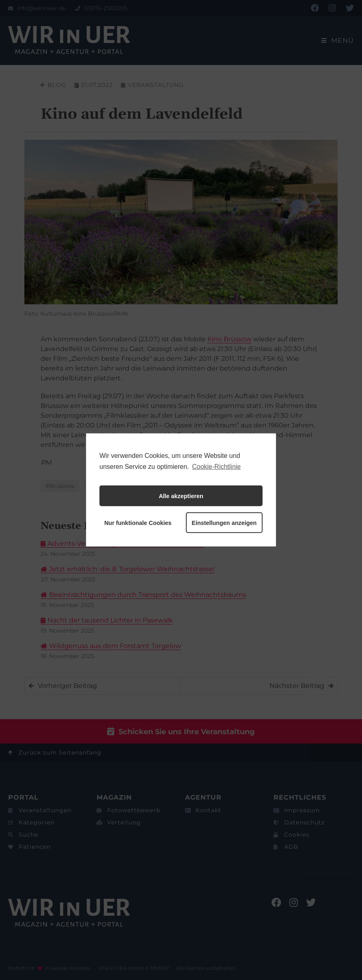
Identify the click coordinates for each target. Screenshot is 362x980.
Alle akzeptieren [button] (181, 496)
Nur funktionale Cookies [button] (138, 523)
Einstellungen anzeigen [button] (224, 523)
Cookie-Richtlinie (216, 467)
